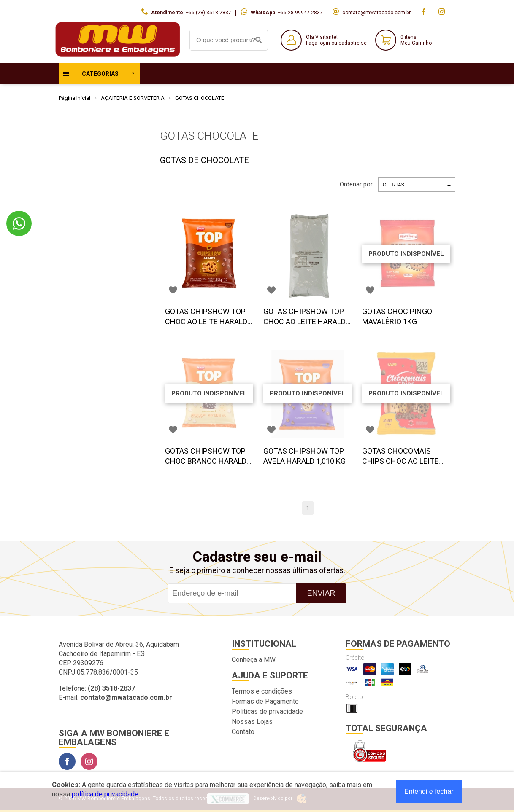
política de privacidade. (106, 794)
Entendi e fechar (429, 792)
